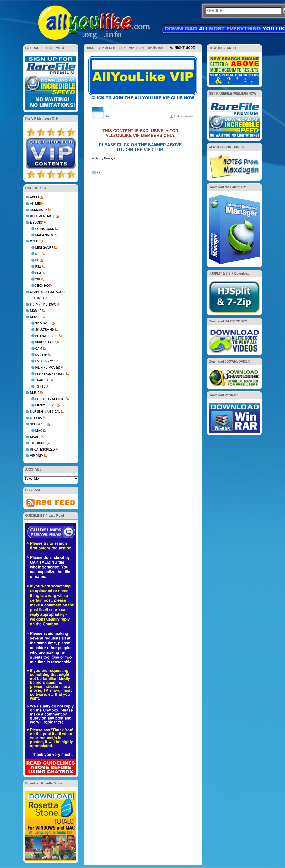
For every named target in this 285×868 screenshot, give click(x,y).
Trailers (42, 380)
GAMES (35, 241)
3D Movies (43, 323)
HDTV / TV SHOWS (43, 304)
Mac (39, 431)
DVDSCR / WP (45, 361)
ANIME (35, 204)
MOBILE (36, 311)
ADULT (35, 197)
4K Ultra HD (45, 330)
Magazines (44, 235)
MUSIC (35, 393)
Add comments (184, 117)
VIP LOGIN (136, 48)
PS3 (38, 273)
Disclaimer (155, 48)
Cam (39, 349)
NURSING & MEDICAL (45, 412)
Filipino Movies (48, 368)
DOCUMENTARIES (43, 216)
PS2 (38, 267)
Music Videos (46, 405)
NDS (39, 254)
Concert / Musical (50, 399)
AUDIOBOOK (39, 210)
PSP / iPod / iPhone (50, 374)
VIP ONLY (37, 456)
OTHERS (36, 418)
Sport (35, 437)
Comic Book (45, 229)
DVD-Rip (41, 355)
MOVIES (36, 317)
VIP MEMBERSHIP (112, 48)
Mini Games (44, 248)
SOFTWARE (38, 424)
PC (37, 260)
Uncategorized (42, 450)
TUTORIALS (38, 443)
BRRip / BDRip (46, 342)
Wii (38, 279)
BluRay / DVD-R (47, 336)
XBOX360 (42, 286)
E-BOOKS (37, 223)
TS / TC (41, 386)
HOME (90, 48)
